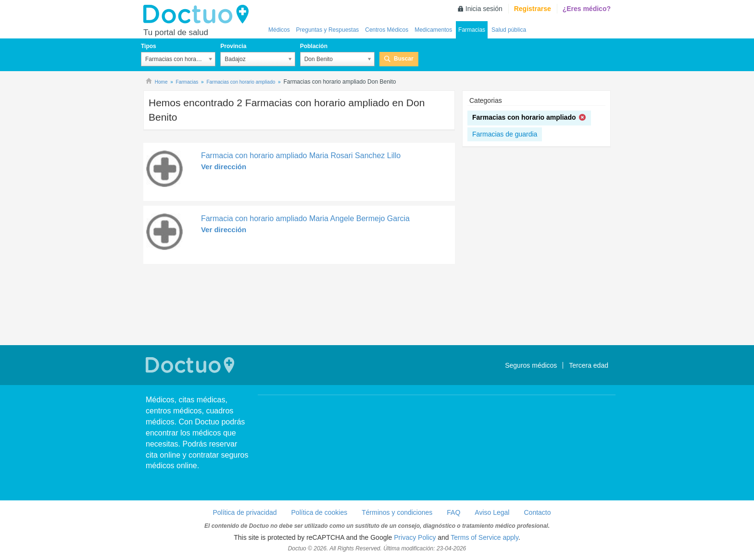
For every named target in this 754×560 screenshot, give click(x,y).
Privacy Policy (415, 537)
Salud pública (509, 30)
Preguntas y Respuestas (328, 30)
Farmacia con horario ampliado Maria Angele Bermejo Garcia (305, 218)
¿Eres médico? (587, 9)
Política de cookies (320, 512)
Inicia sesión (484, 9)
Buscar (404, 59)
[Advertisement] (299, 306)
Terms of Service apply (484, 537)
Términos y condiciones (397, 512)
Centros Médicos (387, 30)
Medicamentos (433, 30)
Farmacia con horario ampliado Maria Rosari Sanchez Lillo (301, 156)
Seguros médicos (531, 365)
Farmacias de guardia (505, 134)
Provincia (233, 46)
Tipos (149, 46)
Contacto (537, 512)
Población (314, 46)
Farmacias (472, 30)
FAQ (453, 512)
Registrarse (533, 9)
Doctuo (199, 14)
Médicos (279, 30)
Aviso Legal (492, 512)
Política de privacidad (245, 512)
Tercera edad (589, 365)
